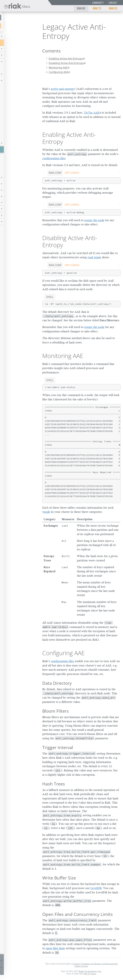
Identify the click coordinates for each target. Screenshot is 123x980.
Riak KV (81, 8)
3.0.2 (28, 26)
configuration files (54, 158)
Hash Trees (54, 784)
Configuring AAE (58, 72)
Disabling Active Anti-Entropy (66, 63)
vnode (46, 512)
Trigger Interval (58, 747)
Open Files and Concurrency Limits (78, 914)
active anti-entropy (63, 89)
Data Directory (57, 683)
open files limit (55, 948)
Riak (12, 26)
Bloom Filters (55, 711)
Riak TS (97, 8)
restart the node (94, 220)
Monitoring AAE (58, 68)
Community (98, 3)
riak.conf (55, 173)
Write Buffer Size (59, 878)
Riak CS (113, 8)
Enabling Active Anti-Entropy (66, 59)
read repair (94, 257)
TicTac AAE (92, 113)
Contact (113, 3)
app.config (72, 173)
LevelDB (96, 888)
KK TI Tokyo (90, 974)
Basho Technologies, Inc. (90, 971)
